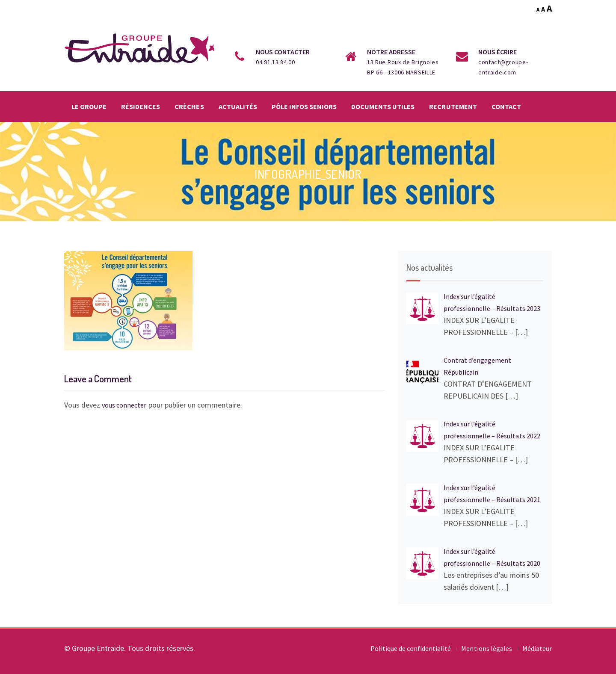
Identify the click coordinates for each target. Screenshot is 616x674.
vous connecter (124, 405)
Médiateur (537, 648)
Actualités (238, 106)
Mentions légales (486, 648)
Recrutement (453, 106)
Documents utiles (383, 106)
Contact (506, 106)
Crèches (189, 106)
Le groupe (89, 106)
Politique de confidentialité (411, 648)
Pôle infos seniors (304, 106)
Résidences (141, 106)
